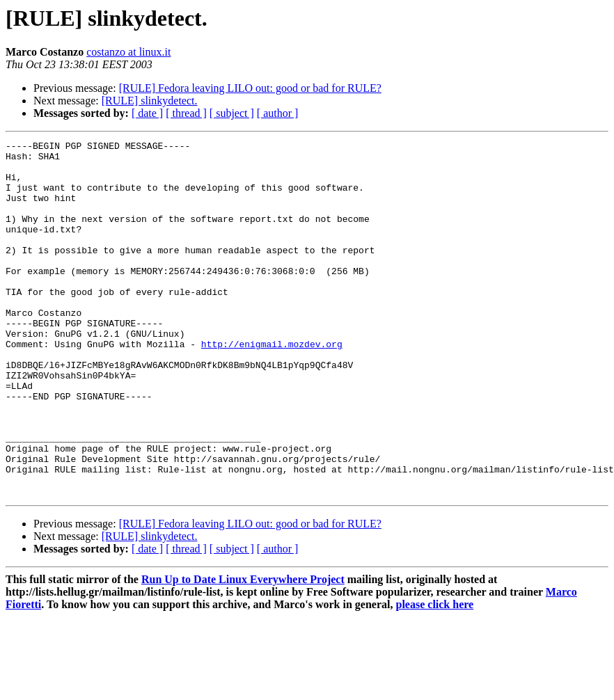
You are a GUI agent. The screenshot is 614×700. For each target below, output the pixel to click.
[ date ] (147, 113)
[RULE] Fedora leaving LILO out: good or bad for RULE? (250, 88)
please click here (435, 675)
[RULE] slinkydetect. (150, 101)
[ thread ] (186, 113)
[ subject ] (232, 113)
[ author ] (278, 113)
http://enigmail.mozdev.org (272, 385)
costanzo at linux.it (128, 52)
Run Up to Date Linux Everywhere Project (243, 650)
